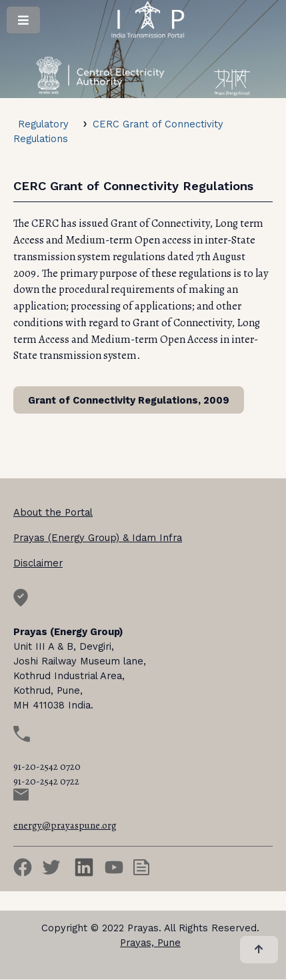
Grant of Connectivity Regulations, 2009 (129, 400)
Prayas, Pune (150, 943)
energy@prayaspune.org (65, 825)
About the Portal (53, 512)
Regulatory (43, 124)
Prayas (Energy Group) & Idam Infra (98, 538)
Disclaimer (38, 563)
